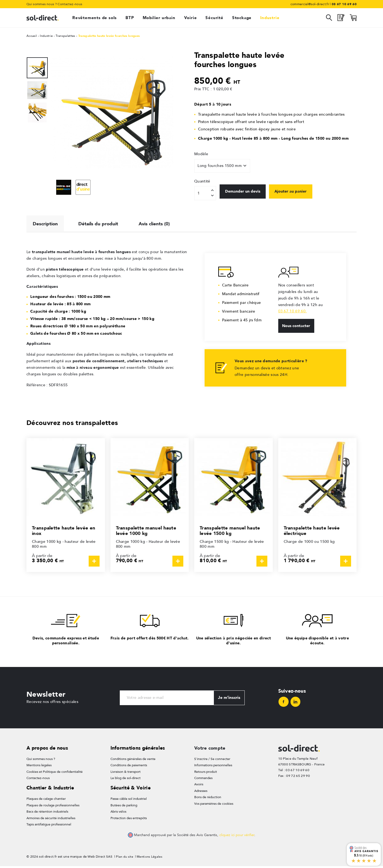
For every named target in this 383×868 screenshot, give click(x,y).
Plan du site (125, 858)
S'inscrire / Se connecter (212, 761)
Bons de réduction (208, 799)
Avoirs (199, 786)
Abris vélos (118, 813)
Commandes (203, 780)
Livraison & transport (125, 774)
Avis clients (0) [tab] (160, 224)
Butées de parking (124, 807)
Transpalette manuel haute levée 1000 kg (147, 532)
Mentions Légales (151, 858)
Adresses (201, 793)
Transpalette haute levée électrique (313, 532)
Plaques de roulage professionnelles (53, 807)
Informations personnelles (213, 767)
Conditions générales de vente (133, 761)
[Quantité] (205, 193)
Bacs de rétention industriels (47, 813)
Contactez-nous (70, 4)
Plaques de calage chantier (46, 801)
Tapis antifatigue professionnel (49, 826)
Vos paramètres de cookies (214, 806)
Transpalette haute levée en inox (65, 532)
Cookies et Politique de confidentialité (55, 774)
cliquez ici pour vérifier (237, 837)
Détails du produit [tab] (101, 224)
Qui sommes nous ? (42, 4)
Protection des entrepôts (129, 820)
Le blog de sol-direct (125, 780)
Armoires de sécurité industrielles (51, 820)
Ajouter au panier (298, 193)
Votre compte (211, 750)
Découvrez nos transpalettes (76, 424)
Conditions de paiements (129, 767)
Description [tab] (46, 224)
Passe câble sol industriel (129, 801)
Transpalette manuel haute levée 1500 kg (231, 532)
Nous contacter (297, 328)
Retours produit (206, 774)
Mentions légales (39, 767)
